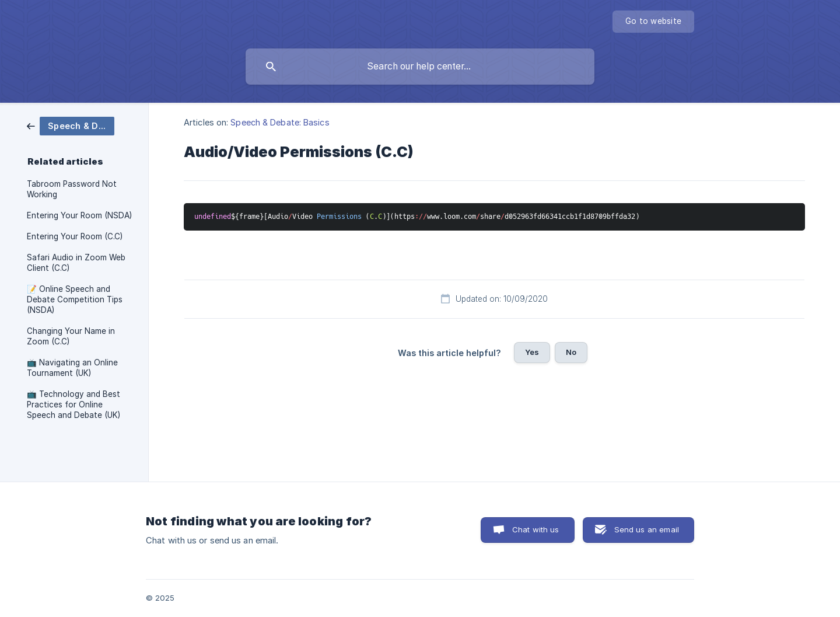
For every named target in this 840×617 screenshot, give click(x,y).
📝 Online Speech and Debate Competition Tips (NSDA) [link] (75, 299)
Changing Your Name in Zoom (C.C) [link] (71, 336)
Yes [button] (532, 352)
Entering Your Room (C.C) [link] (75, 236)
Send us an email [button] (647, 529)
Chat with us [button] (536, 529)
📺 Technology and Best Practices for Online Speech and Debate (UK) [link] (73, 405)
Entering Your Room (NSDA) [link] (79, 215)
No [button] (571, 352)
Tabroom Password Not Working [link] (72, 189)
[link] (71, 125)
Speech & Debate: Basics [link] (280, 122)
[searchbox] (420, 67)
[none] (653, 22)
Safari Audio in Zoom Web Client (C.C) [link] (76, 263)
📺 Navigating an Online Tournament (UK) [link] (72, 368)
